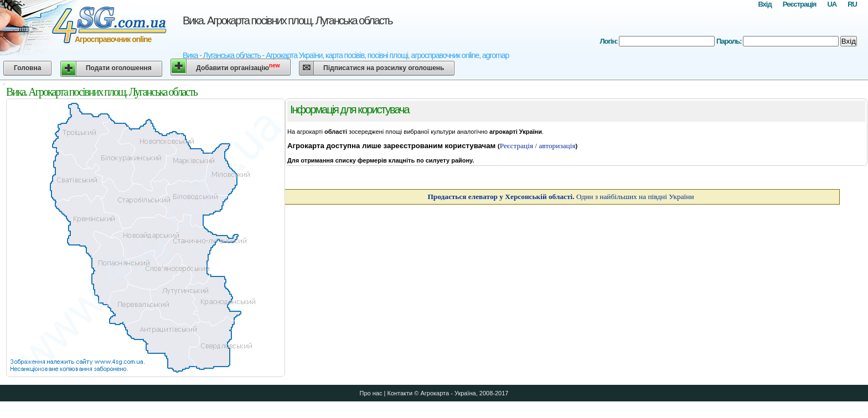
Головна (27, 68)
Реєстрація (800, 4)
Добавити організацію (238, 67)
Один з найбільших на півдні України (560, 197)
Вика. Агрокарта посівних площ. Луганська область (287, 20)
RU (852, 4)
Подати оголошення (119, 68)
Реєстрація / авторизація (538, 146)
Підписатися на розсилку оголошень (384, 68)
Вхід (764, 4)
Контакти (400, 393)
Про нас (371, 393)
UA (832, 4)
